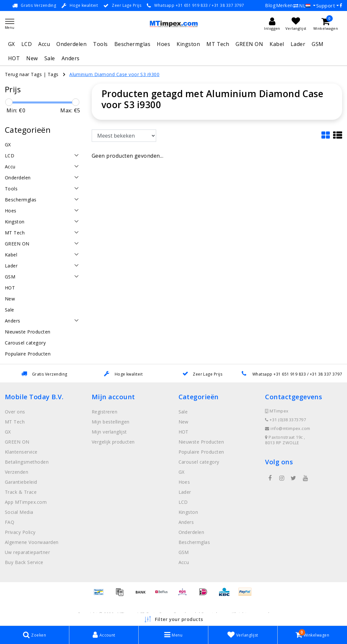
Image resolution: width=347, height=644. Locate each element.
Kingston (188, 44)
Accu (44, 44)
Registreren (104, 412)
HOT (14, 58)
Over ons (15, 412)
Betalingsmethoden (27, 462)
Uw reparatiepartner (27, 552)
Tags (53, 74)
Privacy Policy (20, 532)
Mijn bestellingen (111, 422)
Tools (100, 44)
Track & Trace (21, 492)
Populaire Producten (201, 452)
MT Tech (218, 44)
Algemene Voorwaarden (32, 542)
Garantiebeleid (21, 482)
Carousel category (199, 462)
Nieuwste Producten (201, 442)
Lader (298, 44)
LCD (27, 44)
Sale (50, 58)
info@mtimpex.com (288, 429)
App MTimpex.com (26, 502)
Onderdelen (71, 44)
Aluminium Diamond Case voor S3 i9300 (114, 74)
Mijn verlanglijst (109, 432)
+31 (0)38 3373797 (285, 420)
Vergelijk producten (113, 442)
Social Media (19, 512)
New (32, 58)
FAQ (10, 522)
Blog (270, 5)
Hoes (163, 44)
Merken (284, 5)
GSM (318, 44)
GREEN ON (249, 44)
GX (12, 44)
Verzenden (17, 472)
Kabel (277, 44)
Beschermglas (133, 44)
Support (326, 6)
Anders (71, 58)
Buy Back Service (24, 562)
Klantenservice (21, 452)
